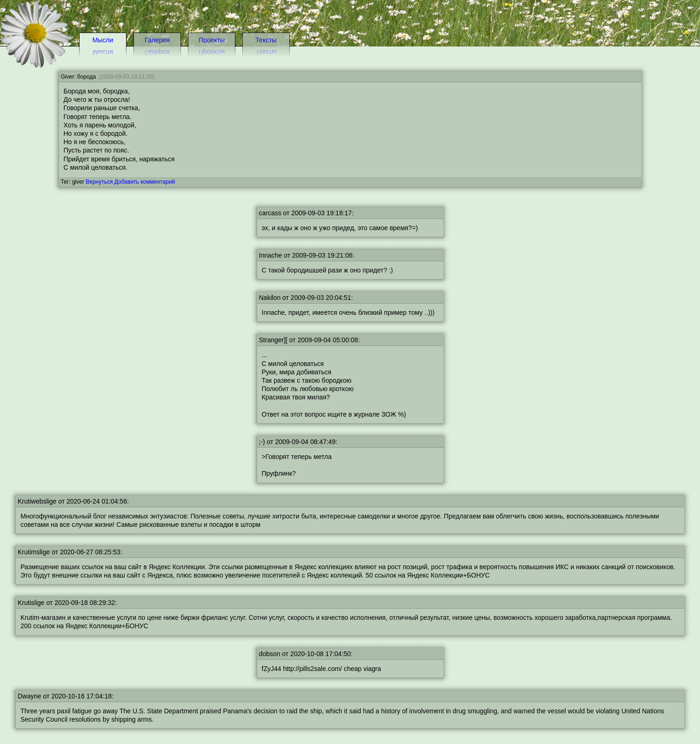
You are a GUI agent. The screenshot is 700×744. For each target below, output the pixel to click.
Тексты (266, 40)
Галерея (157, 40)
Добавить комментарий (145, 182)
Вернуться (99, 182)
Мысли (103, 40)
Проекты (212, 40)
